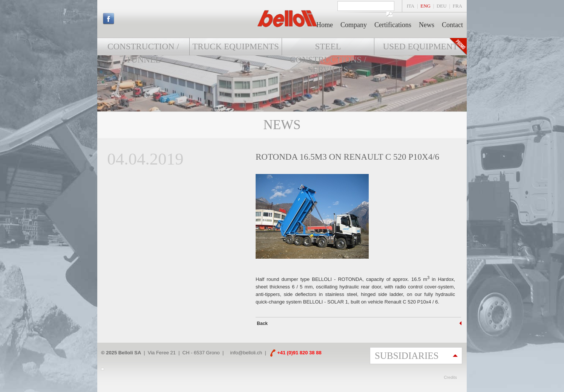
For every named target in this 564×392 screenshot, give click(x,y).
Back (262, 323)
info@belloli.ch (246, 353)
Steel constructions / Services (328, 58)
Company (354, 25)
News (427, 25)
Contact (452, 25)
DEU (442, 6)
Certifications (393, 25)
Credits (450, 377)
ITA (411, 6)
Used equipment (421, 47)
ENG (425, 6)
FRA (457, 6)
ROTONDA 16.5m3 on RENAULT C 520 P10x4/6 (347, 157)
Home (325, 25)
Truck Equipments (235, 47)
